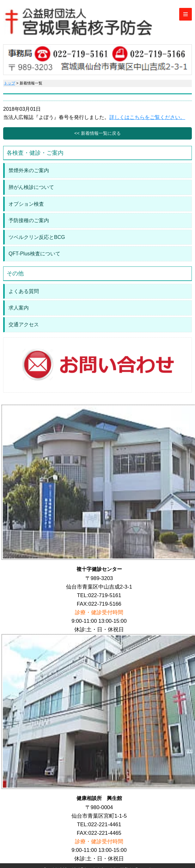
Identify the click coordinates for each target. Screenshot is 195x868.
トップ (9, 83)
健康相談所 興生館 (99, 798)
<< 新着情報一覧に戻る (98, 133)
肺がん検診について (31, 187)
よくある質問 (24, 291)
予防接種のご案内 (29, 220)
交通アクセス (24, 325)
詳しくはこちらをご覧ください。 (147, 117)
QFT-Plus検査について (34, 254)
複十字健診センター (99, 569)
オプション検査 (26, 204)
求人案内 (19, 308)
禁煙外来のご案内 (29, 170)
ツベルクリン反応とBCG (37, 237)
